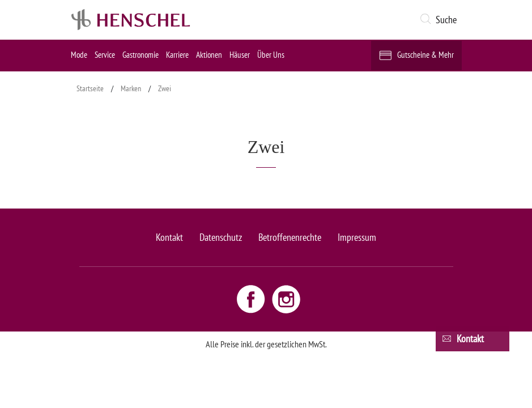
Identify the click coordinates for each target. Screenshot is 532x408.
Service (105, 55)
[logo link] (131, 20)
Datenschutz (221, 237)
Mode (79, 55)
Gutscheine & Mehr (425, 55)
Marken (131, 88)
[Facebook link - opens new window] (252, 299)
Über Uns (271, 55)
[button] (441, 20)
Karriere (177, 55)
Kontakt (169, 237)
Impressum (357, 237)
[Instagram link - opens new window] (286, 299)
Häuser (240, 55)
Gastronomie (141, 55)
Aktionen (209, 55)
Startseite (90, 88)
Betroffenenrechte (290, 237)
